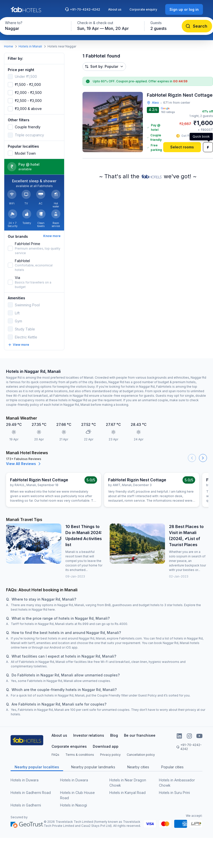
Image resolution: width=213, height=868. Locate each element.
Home (9, 46)
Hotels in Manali (30, 46)
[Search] (197, 26)
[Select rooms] (182, 147)
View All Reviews (24, 464)
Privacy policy (110, 755)
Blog (114, 735)
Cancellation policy (141, 755)
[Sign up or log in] (184, 9)
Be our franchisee (140, 735)
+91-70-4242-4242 (82, 9)
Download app (106, 746)
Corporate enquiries (69, 746)
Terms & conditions (80, 755)
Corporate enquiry (143, 9)
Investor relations (89, 735)
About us (115, 9)
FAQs (55, 755)
